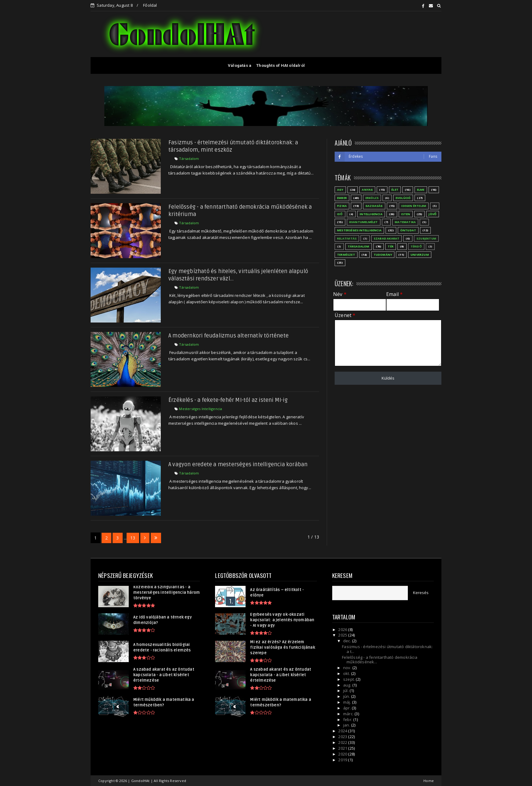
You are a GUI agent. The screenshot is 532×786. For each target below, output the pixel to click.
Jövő (433, 214)
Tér (391, 246)
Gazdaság (374, 206)
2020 (343, 754)
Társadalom (189, 159)
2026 (343, 629)
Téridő (416, 246)
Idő (340, 214)
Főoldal (150, 5)
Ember (342, 198)
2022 (343, 742)
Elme (421, 190)
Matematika (405, 222)
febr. (348, 719)
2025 (343, 635)
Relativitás (347, 238)
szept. (349, 679)
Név (340, 294)
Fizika (342, 206)
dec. (348, 641)
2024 (343, 731)
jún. (347, 696)
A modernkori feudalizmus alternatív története (228, 336)
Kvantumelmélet (364, 222)
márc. (349, 714)
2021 (343, 748)
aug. (348, 685)
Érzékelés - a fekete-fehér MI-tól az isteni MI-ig (228, 400)
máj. (348, 702)
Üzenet (345, 315)
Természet (346, 255)
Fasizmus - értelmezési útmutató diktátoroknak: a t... (387, 649)
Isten (406, 214)
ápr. (347, 708)
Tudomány (383, 255)
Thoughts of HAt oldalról (280, 65)
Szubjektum (426, 238)
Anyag (367, 190)
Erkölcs (372, 198)
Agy (340, 190)
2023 (343, 737)
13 (133, 538)
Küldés (388, 378)
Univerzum (420, 255)
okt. (347, 673)
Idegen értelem (414, 206)
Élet (395, 190)
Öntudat (408, 230)
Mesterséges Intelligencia (201, 409)
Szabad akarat (387, 238)
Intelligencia (371, 214)
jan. (347, 725)
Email (394, 294)
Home (429, 781)
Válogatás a (240, 65)
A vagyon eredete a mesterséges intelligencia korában (238, 464)
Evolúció (403, 198)
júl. (346, 690)
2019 (343, 760)
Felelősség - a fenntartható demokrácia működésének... (380, 660)
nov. (348, 668)
